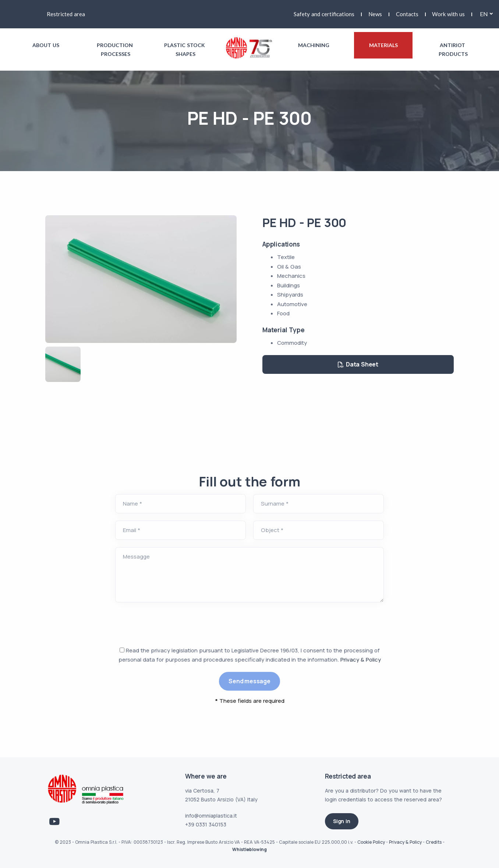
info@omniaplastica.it (211, 816)
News (375, 14)
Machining (314, 45)
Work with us (448, 14)
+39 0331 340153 (206, 824)
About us (46, 45)
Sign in (342, 821)
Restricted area (66, 14)
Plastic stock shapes (185, 49)
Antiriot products (453, 49)
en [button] (484, 14)
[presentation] (171, 624)
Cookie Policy (371, 842)
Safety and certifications (324, 14)
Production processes (116, 49)
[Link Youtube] (54, 822)
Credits (434, 842)
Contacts (407, 14)
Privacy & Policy (361, 660)
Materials (383, 45)
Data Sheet (358, 364)
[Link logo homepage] (250, 47)
